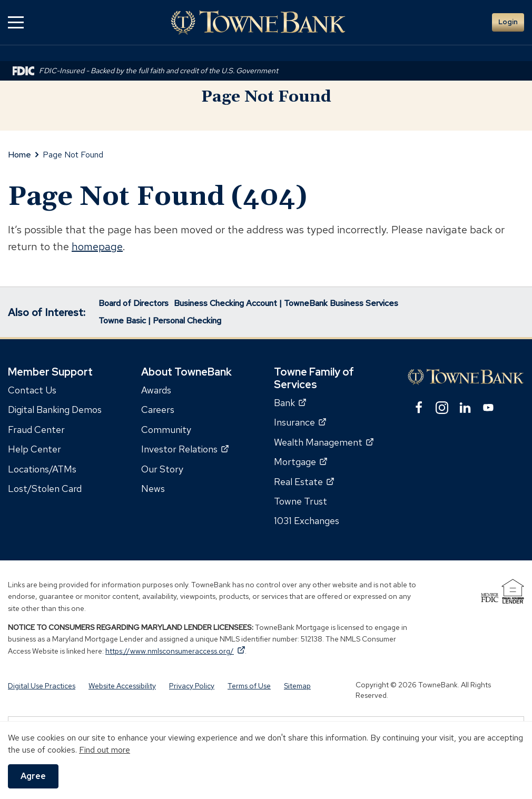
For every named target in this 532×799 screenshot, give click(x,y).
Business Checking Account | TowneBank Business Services (286, 303)
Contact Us (32, 390)
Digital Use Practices (42, 686)
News (153, 489)
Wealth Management (324, 442)
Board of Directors (134, 303)
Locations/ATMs (42, 469)
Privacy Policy (192, 686)
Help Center (35, 449)
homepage (97, 246)
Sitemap (297, 686)
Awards (156, 390)
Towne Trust (301, 501)
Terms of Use (249, 686)
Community (166, 430)
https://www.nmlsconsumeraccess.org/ (175, 651)
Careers (158, 410)
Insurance (300, 422)
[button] (16, 22)
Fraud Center (36, 430)
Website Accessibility (122, 686)
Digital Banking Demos (55, 410)
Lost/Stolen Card (45, 489)
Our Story (162, 469)
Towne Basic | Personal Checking (160, 320)
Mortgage (301, 462)
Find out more (105, 750)
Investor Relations (185, 449)
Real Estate (304, 482)
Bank (290, 403)
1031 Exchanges (307, 521)
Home (19, 155)
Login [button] (508, 22)
